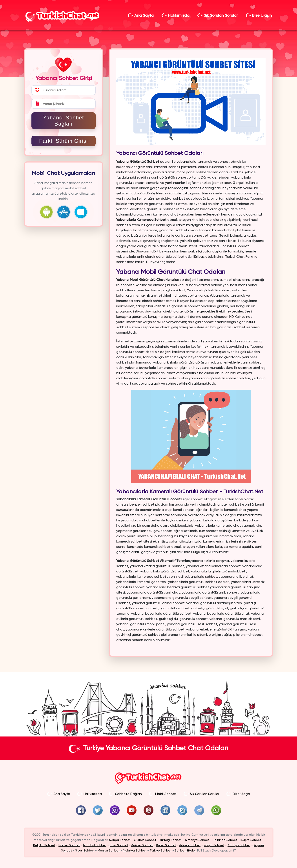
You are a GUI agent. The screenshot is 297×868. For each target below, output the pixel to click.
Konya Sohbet (214, 845)
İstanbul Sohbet (95, 845)
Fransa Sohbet (69, 845)
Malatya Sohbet (135, 850)
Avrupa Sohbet (120, 840)
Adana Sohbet (190, 845)
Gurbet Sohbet (145, 840)
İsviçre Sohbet (251, 840)
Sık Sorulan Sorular (218, 15)
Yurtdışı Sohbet (170, 840)
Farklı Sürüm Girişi (63, 141)
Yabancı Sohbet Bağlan (64, 121)
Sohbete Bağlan (125, 794)
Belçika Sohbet (44, 845)
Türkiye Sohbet (161, 850)
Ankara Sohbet (142, 845)
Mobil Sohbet (163, 794)
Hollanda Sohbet (225, 840)
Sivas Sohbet (85, 850)
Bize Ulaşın (259, 15)
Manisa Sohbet (109, 850)
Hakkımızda (176, 15)
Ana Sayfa (141, 15)
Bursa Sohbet (166, 845)
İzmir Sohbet (119, 845)
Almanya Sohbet (197, 840)
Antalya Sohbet (239, 845)
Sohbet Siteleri (186, 850)
